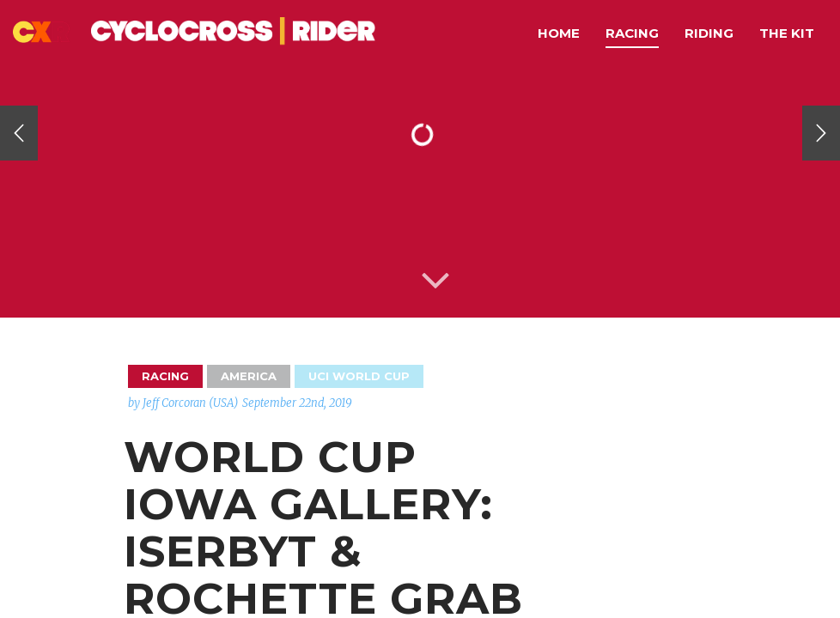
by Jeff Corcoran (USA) (183, 403)
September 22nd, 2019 (297, 403)
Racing (632, 33)
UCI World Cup (359, 376)
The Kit (787, 33)
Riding (709, 33)
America (249, 376)
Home (559, 33)
